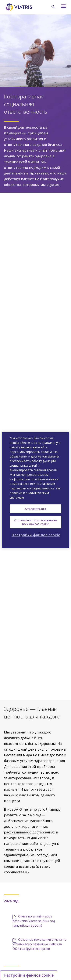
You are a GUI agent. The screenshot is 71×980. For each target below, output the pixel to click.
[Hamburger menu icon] (63, 7)
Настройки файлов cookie (29, 975)
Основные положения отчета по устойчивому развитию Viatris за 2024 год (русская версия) (39, 944)
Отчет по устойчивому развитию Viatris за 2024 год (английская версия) (34, 921)
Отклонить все (35, 509)
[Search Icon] (53, 7)
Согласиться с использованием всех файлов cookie (35, 522)
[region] (35, 490)
